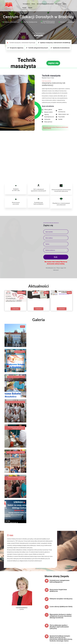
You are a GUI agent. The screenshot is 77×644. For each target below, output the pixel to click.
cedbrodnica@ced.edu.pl (33, 617)
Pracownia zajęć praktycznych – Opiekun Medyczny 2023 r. (39, 352)
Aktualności (58, 4)
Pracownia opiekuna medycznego (62, 327)
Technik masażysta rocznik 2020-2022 (15, 352)
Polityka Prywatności (68, 637)
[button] (53, 63)
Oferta (33, 4)
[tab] (21, 42)
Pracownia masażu (43, 327)
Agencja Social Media (13, 638)
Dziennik (30, 8)
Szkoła (23, 327)
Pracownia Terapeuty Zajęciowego (62, 352)
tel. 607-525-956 (31, 621)
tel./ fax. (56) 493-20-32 (33, 619)
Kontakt (24, 8)
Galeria (65, 4)
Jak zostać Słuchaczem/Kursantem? (45, 4)
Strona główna (26, 4)
